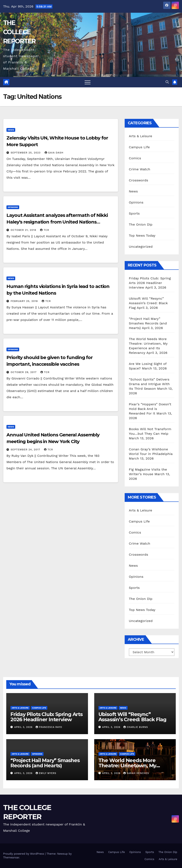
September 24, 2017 (26, 450)
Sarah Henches (136, 773)
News (11, 130)
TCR (45, 230)
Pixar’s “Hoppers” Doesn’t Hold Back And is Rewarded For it (150, 409)
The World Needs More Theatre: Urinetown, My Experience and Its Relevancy (134, 766)
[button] (167, 82)
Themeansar (11, 857)
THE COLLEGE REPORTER (19, 32)
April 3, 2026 (24, 727)
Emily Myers (46, 773)
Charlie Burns (136, 727)
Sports (134, 213)
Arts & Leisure (141, 136)
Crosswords (139, 180)
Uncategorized (141, 247)
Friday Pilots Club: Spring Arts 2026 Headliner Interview (150, 283)
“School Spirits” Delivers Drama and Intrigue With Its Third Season (149, 384)
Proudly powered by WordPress (24, 854)
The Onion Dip (141, 224)
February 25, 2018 (25, 301)
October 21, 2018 (24, 230)
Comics (135, 158)
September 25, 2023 (26, 153)
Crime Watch (140, 169)
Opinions (13, 207)
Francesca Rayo (49, 727)
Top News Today (142, 236)
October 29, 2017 (24, 372)
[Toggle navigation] (88, 82)
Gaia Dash (54, 153)
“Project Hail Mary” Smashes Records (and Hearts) (148, 323)
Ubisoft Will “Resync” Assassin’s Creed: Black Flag (148, 303)
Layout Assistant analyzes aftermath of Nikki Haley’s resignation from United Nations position (57, 222)
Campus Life (139, 147)
